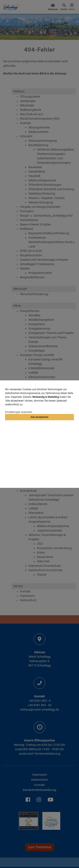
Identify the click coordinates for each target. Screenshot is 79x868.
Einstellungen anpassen (19, 412)
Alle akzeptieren (39, 417)
